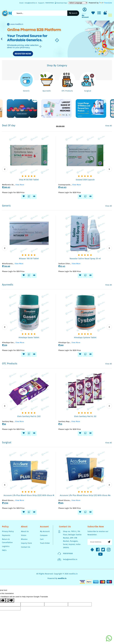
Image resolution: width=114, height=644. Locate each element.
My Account (45, 531)
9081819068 (68, 553)
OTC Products (67, 91)
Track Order (45, 543)
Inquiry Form (26, 543)
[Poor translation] (10, 600)
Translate (106, 3)
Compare (44, 535)
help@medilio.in (70, 559)
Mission (24, 539)
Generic (26, 91)
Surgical (88, 91)
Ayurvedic (47, 91)
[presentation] (5, 169)
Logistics (6, 546)
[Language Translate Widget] (78, 3)
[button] (2, 39)
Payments (6, 535)
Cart (42, 539)
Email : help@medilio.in (28, 3)
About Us (25, 531)
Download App (61, 3)
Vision (24, 535)
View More (20, 185)
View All (109, 126)
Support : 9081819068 (46, 3)
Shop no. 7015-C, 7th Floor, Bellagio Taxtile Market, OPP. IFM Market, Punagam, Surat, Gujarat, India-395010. (72, 539)
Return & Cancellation (7, 541)
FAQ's (4, 550)
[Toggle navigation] (110, 15)
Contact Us (26, 547)
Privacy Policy (8, 531)
